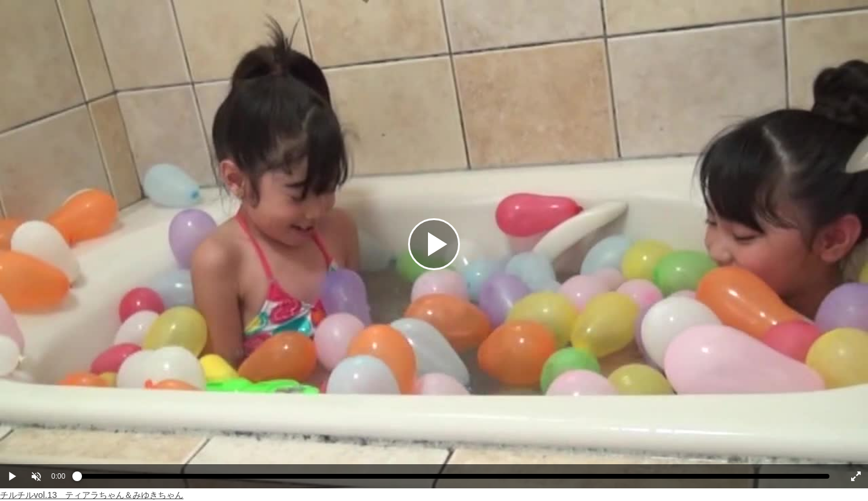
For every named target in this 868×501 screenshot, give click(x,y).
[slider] (453, 479)
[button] (36, 476)
